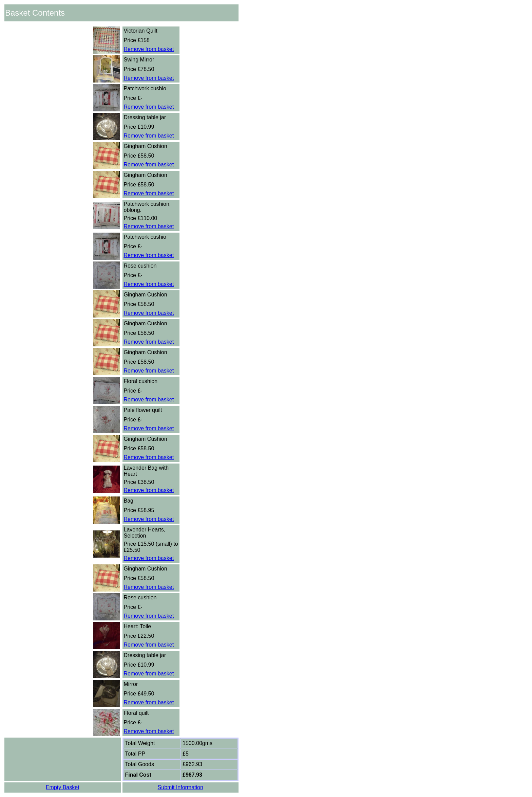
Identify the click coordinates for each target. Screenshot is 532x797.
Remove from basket (149, 49)
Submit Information (180, 787)
